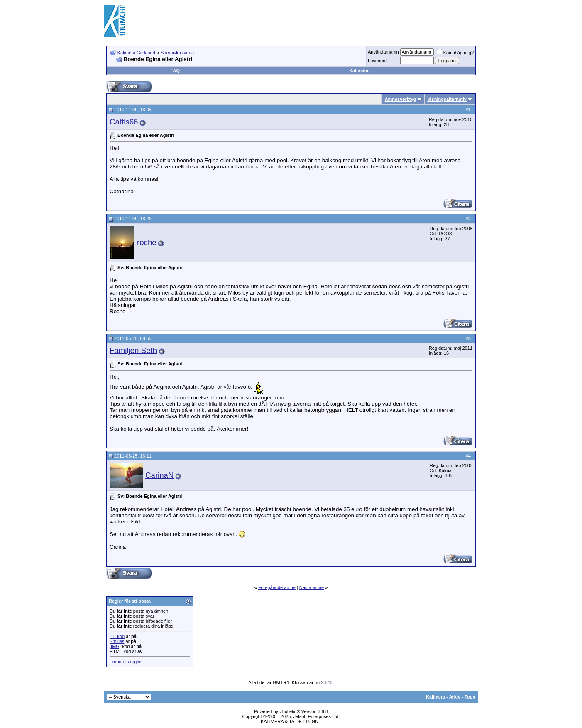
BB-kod (117, 636)
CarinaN (159, 475)
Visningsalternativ (447, 99)
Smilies (117, 641)
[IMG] (115, 646)
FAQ (175, 71)
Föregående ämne (277, 587)
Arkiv (455, 697)
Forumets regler (126, 662)
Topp (470, 697)
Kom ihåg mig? (455, 53)
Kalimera (435, 697)
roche (147, 242)
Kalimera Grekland (136, 53)
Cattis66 (124, 122)
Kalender (359, 71)
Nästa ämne (312, 587)
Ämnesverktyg (400, 99)
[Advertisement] (327, 21)
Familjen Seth (133, 350)
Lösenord (377, 61)
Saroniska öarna (177, 53)
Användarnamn (383, 52)
